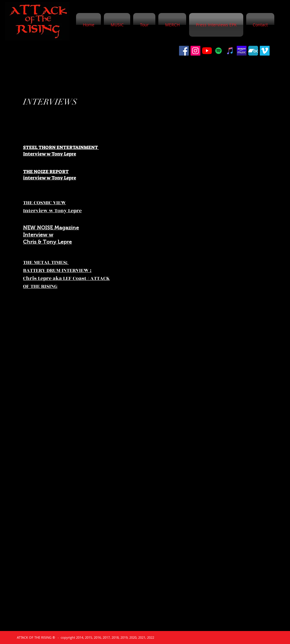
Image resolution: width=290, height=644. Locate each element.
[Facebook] (184, 51)
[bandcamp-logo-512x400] (253, 51)
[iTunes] (230, 51)
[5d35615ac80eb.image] (242, 51)
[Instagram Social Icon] (195, 51)
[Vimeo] (265, 51)
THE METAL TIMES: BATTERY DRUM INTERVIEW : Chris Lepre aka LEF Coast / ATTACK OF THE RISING (66, 274)
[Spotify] (219, 51)
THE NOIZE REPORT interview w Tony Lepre (50, 175)
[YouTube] (207, 51)
